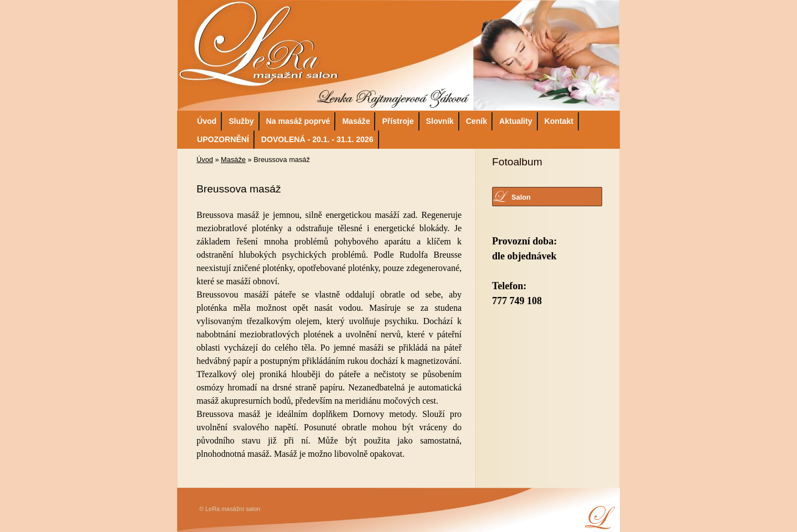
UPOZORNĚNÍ (223, 139)
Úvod (207, 121)
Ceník (477, 121)
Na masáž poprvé (298, 121)
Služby (241, 121)
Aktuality (516, 121)
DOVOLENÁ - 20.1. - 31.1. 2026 (317, 139)
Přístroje (398, 121)
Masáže (356, 121)
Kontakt (559, 121)
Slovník (440, 121)
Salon (521, 197)
